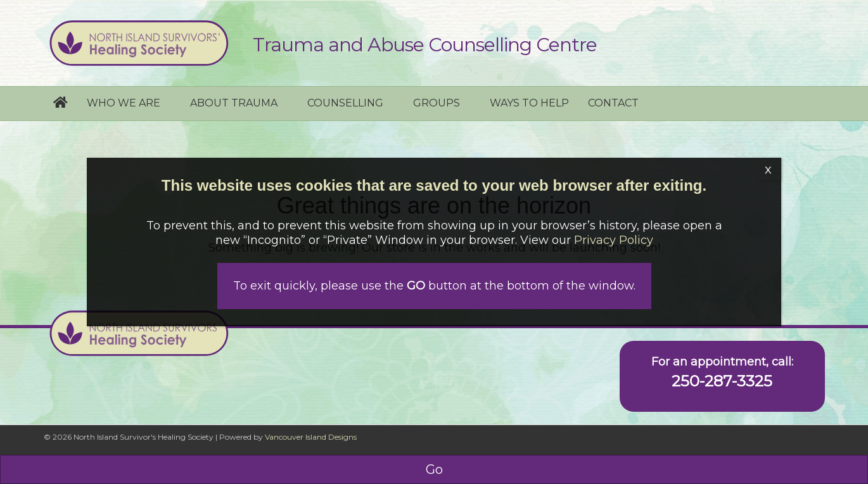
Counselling (345, 103)
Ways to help (529, 103)
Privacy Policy (614, 240)
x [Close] (768, 169)
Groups (437, 103)
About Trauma (234, 103)
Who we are (124, 103)
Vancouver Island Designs (311, 437)
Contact (613, 103)
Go (434, 469)
